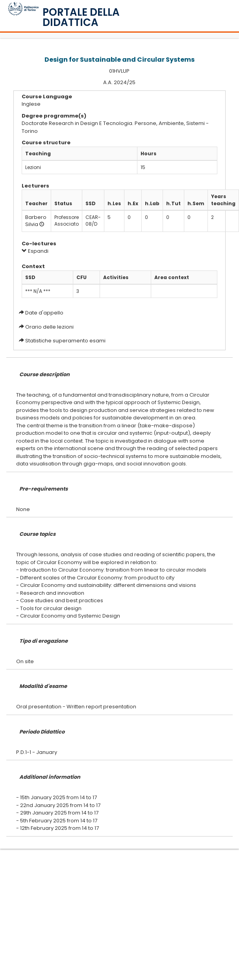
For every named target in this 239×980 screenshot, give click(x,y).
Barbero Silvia (36, 221)
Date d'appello (44, 313)
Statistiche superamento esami (65, 341)
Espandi (35, 251)
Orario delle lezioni (49, 327)
